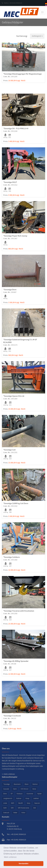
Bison (27, 784)
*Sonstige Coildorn (11, 557)
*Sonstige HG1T (10, 182)
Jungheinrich (8, 798)
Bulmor (35, 784)
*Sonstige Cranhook (12, 716)
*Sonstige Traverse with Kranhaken (19, 611)
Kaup (27, 798)
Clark (15, 789)
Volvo (23, 813)
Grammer (30, 794)
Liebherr (36, 798)
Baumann (17, 784)
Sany (29, 803)
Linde (5, 803)
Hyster (39, 794)
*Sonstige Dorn (10, 290)
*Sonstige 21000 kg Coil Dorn (16, 503)
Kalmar (19, 798)
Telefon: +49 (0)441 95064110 (12, 3)
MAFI (13, 803)
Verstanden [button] (24, 864)
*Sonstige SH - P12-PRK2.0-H (16, 129)
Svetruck (6, 813)
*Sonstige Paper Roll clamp (15, 236)
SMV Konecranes (23, 808)
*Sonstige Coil (9, 450)
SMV (12, 808)
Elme (5, 794)
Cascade (6, 789)
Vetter (15, 813)
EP (12, 794)
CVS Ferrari (25, 789)
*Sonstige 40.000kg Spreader (16, 661)
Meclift (20, 803)
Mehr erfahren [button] (10, 857)
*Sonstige (6, 784)
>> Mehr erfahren (8, 774)
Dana (34, 789)
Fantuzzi (20, 794)
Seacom (37, 803)
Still (34, 808)
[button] (37, 36)
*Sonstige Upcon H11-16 (14, 396)
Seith (5, 808)
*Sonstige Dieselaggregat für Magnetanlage (22, 74)
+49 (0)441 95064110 (18, 834)
